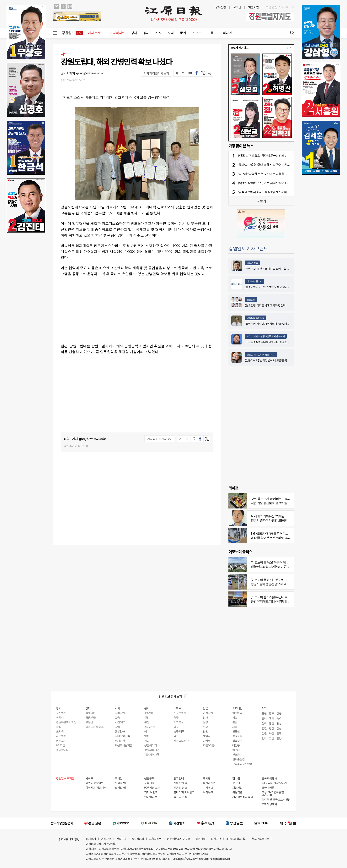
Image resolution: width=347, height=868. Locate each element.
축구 (176, 717)
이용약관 (237, 792)
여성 (147, 722)
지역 (171, 33)
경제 (146, 33)
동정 (205, 722)
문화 (183, 33)
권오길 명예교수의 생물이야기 (261, 355)
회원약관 (216, 839)
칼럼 (235, 722)
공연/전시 (150, 727)
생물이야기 (150, 745)
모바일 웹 (120, 787)
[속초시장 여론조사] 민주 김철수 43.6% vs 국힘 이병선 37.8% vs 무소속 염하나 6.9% (289, 183)
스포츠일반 (180, 713)
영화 (147, 736)
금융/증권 (91, 717)
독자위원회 (138, 839)
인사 (205, 717)
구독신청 (221, 7)
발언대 (236, 750)
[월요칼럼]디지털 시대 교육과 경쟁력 (265, 305)
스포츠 (197, 33)
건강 (147, 717)
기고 (235, 717)
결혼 (205, 731)
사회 (158, 33)
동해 (264, 718)
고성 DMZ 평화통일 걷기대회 (273, 793)
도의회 (60, 731)
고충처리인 (155, 839)
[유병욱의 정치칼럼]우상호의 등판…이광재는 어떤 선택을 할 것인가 (282, 324)
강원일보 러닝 (181, 741)
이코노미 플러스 (254, 281)
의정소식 (61, 741)
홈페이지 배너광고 (184, 792)
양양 (279, 738)
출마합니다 (62, 750)
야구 (176, 727)
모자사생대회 (269, 804)
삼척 (264, 723)
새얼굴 (207, 736)
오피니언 (226, 33)
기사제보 (208, 787)
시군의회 (61, 736)
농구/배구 (179, 731)
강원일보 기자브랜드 (248, 248)
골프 (176, 736)
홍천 (271, 723)
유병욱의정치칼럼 (242, 764)
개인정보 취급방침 (236, 839)
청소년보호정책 (260, 839)
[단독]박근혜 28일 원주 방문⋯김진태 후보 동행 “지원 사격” (275, 156)
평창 (271, 728)
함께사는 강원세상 (96, 787)
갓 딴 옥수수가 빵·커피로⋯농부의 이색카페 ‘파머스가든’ (286, 499)
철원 (264, 733)
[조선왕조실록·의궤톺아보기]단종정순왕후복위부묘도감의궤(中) (280, 342)
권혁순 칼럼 (252, 263)
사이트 (89, 778)
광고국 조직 (180, 797)
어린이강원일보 (94, 783)
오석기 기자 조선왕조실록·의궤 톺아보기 (266, 336)
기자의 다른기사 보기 (156, 73)
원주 (271, 713)
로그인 (237, 7)
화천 (271, 733)
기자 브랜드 (96, 33)
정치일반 (61, 713)
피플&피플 (209, 745)
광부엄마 (120, 731)
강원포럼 (237, 736)
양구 (279, 733)
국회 (59, 727)
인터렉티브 (117, 33)
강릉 (279, 713)
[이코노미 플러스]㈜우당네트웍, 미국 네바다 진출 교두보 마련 (289, 597)
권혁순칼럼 (239, 759)
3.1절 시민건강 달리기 (274, 783)
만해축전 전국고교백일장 (276, 799)
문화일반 (149, 713)
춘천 (264, 713)
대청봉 (236, 745)
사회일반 (120, 713)
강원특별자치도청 (66, 722)
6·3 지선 (61, 745)
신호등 (236, 754)
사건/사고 (120, 722)
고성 (271, 738)
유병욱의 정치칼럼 (256, 318)
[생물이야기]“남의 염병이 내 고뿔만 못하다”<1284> (273, 360)
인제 (264, 738)
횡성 (279, 723)
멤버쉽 (236, 778)
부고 (205, 727)
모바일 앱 (120, 783)
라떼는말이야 (122, 736)
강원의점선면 (152, 750)
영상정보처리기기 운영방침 (101, 844)
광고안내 (179, 778)
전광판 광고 (180, 787)
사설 (235, 727)
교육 (117, 717)
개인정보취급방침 (243, 797)
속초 (279, 718)
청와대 (60, 717)
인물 (210, 33)
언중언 (236, 731)
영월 (264, 728)
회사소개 (91, 839)
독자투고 (208, 792)
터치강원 (120, 741)
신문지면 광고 (182, 783)
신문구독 (149, 778)
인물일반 (208, 713)
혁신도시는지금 (124, 745)
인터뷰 (207, 741)
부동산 (89, 722)
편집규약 (121, 839)
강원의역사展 (152, 754)
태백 (271, 718)
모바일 (119, 778)
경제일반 (90, 713)
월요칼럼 (251, 300)
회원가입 (254, 7)
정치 (134, 33)
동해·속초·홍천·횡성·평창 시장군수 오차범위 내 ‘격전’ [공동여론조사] (280, 165)
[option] (261, 96)
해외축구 (179, 722)
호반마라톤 (268, 787)
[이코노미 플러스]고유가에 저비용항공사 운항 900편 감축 (287, 580)
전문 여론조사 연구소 (179, 839)
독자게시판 (209, 783)
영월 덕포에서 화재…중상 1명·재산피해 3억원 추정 (270, 192)
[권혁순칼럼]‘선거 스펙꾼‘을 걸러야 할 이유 (268, 269)
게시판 (207, 778)
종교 (147, 741)
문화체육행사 (269, 778)
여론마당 (237, 713)
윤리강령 (106, 839)
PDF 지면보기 (152, 787)
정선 (279, 728)
